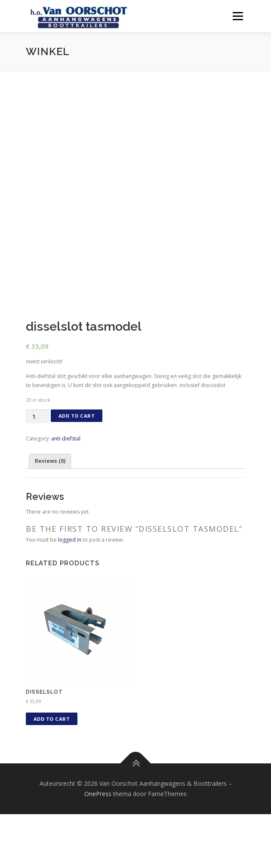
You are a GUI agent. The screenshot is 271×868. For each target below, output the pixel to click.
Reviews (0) (50, 515)
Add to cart (77, 470)
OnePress (98, 848)
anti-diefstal (66, 492)
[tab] (50, 516)
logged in (70, 594)
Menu (237, 16)
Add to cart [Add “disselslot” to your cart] (52, 773)
